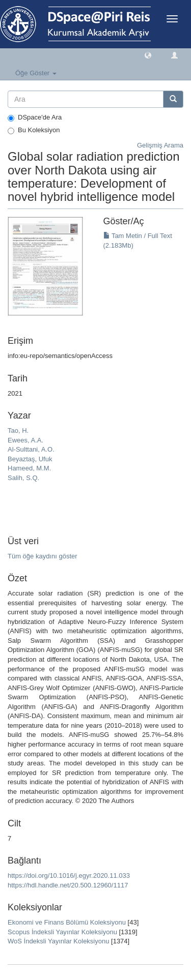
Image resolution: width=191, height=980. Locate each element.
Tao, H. (18, 430)
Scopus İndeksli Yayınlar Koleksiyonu (62, 932)
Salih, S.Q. (23, 478)
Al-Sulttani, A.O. (31, 449)
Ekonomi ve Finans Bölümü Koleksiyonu (67, 922)
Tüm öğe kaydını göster (43, 556)
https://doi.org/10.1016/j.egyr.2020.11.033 (69, 875)
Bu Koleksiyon (34, 130)
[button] (148, 55)
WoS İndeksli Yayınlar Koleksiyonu (58, 941)
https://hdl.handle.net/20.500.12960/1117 (68, 885)
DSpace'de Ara (35, 117)
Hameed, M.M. (29, 468)
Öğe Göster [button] (36, 73)
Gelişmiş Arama (160, 145)
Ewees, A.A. (25, 440)
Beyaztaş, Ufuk (30, 459)
